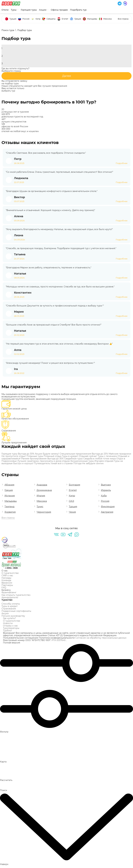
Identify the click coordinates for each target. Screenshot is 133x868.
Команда (6, 580)
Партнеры (7, 585)
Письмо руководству (13, 616)
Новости (8, 623)
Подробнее (122, 163)
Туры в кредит (10, 606)
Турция (13, 19)
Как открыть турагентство (16, 595)
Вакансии (7, 583)
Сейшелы (51, 19)
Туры (15, 10)
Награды (6, 578)
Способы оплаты (11, 604)
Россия (26, 19)
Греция (78, 19)
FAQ (4, 588)
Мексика (107, 19)
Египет (65, 19)
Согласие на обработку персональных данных (101, 638)
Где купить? (9, 618)
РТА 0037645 (59, 640)
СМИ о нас (7, 575)
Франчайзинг (9, 592)
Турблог (8, 631)
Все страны (123, 19)
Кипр (38, 19)
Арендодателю (10, 597)
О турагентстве (10, 573)
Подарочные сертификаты (16, 611)
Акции (5, 613)
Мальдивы (92, 19)
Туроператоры (11, 628)
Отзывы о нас (10, 626)
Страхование (9, 609)
